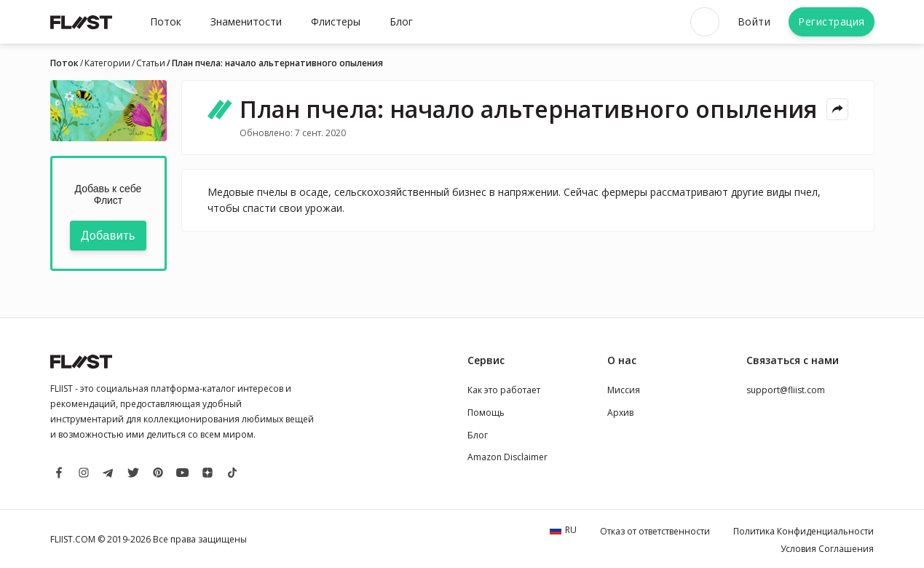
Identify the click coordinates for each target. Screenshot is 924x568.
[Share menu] (837, 109)
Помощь (486, 413)
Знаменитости (246, 21)
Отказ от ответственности (655, 531)
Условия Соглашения (827, 549)
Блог (401, 21)
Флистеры (336, 21)
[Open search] (705, 22)
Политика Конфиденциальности (803, 531)
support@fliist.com (786, 390)
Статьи (151, 63)
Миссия (624, 390)
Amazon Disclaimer (508, 457)
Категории (107, 63)
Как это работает (504, 390)
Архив (620, 413)
